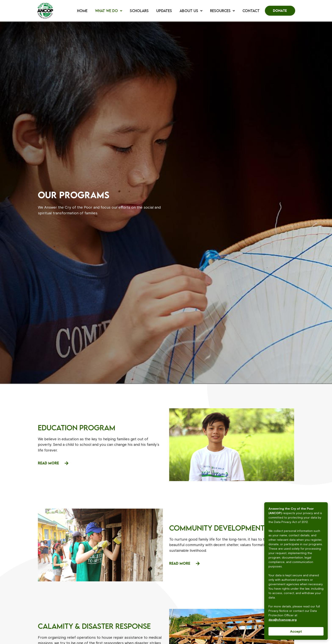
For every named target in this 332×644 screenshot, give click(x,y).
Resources (222, 11)
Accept (296, 631)
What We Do (109, 11)
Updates (164, 11)
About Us (191, 11)
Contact (251, 11)
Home (82, 11)
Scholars (139, 11)
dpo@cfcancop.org (283, 620)
